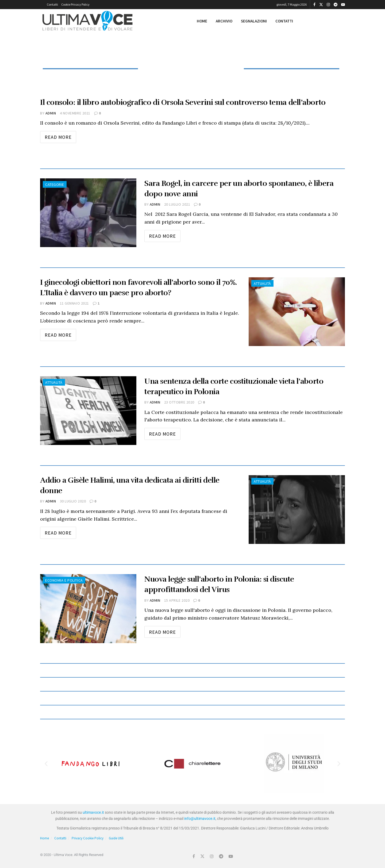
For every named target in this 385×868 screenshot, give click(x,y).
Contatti (52, 4)
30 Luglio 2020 (73, 501)
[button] (46, 764)
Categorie (55, 185)
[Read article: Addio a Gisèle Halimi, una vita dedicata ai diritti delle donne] (297, 510)
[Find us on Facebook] (194, 856)
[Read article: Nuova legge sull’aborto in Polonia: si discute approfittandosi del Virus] (88, 608)
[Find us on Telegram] (221, 856)
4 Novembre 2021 (75, 113)
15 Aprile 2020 (177, 600)
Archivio (224, 21)
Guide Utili (116, 838)
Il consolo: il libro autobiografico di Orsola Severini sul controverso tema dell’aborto (183, 102)
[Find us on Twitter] (202, 856)
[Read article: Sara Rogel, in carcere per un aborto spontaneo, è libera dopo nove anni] (88, 213)
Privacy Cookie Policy (88, 838)
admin (51, 113)
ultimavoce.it (93, 812)
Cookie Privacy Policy (75, 4)
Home (202, 21)
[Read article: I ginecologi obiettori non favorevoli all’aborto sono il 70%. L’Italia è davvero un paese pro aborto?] (297, 312)
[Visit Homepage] (88, 21)
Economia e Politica (64, 580)
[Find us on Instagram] (212, 856)
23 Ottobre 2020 (179, 402)
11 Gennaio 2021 (74, 303)
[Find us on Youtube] (231, 856)
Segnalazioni (254, 21)
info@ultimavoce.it (200, 819)
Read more (60, 136)
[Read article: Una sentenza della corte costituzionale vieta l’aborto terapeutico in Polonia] (88, 411)
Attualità (262, 283)
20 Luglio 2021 (177, 204)
